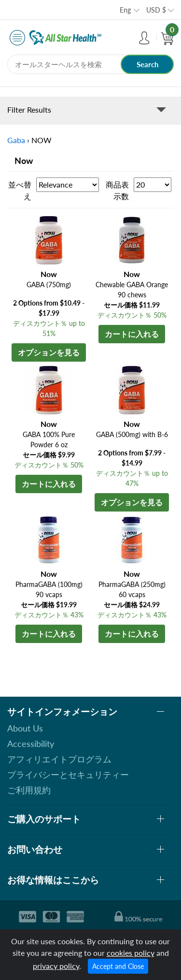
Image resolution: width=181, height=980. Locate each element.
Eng (125, 10)
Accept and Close (118, 966)
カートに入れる (132, 334)
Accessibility (31, 744)
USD (156, 10)
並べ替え (20, 190)
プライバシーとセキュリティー (68, 775)
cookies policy (131, 953)
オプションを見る (49, 352)
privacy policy (56, 966)
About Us (25, 728)
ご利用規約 (29, 790)
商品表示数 (117, 190)
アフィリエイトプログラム (59, 759)
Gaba (16, 140)
